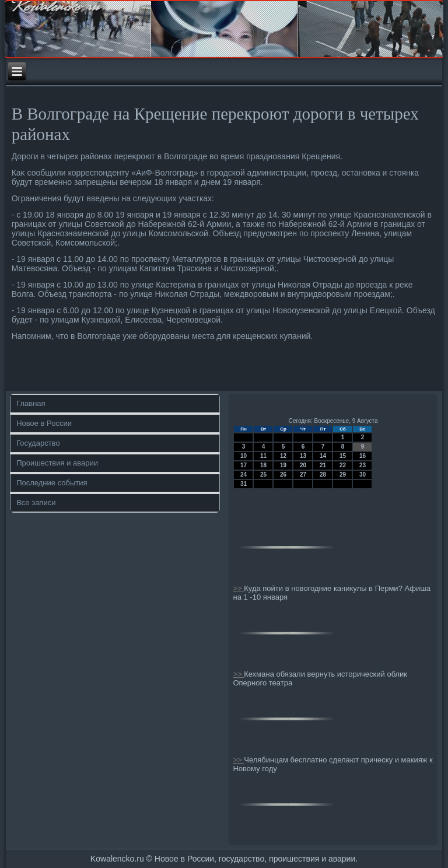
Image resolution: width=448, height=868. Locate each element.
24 (244, 475)
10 (244, 456)
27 (303, 475)
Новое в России (44, 423)
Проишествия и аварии (57, 463)
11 (263, 456)
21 (323, 465)
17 (244, 465)
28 (323, 475)
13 (303, 456)
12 (283, 456)
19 (283, 465)
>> (238, 588)
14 (323, 456)
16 (363, 456)
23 (363, 465)
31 (244, 484)
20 (303, 465)
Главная (31, 403)
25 (263, 475)
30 (363, 475)
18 (263, 465)
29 (343, 475)
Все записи (36, 503)
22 (343, 465)
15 (343, 456)
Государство (38, 443)
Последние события (52, 483)
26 (283, 475)
